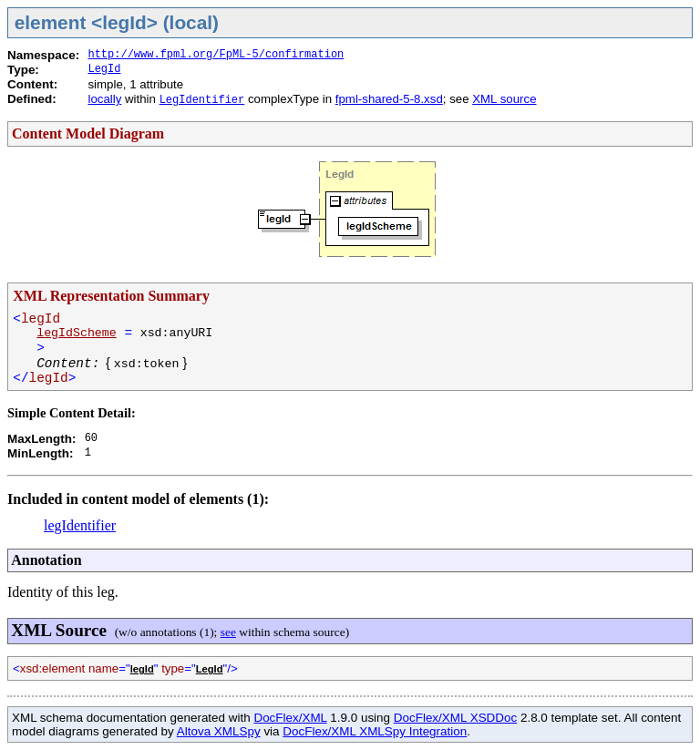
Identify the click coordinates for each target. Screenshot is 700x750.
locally (104, 99)
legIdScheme (77, 333)
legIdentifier (80, 525)
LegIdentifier (202, 100)
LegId (104, 69)
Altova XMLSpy (219, 731)
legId (142, 669)
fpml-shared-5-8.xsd (389, 99)
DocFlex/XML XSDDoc (455, 718)
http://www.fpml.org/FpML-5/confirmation (216, 55)
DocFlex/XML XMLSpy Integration (375, 731)
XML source (504, 99)
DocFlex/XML (290, 718)
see (228, 632)
